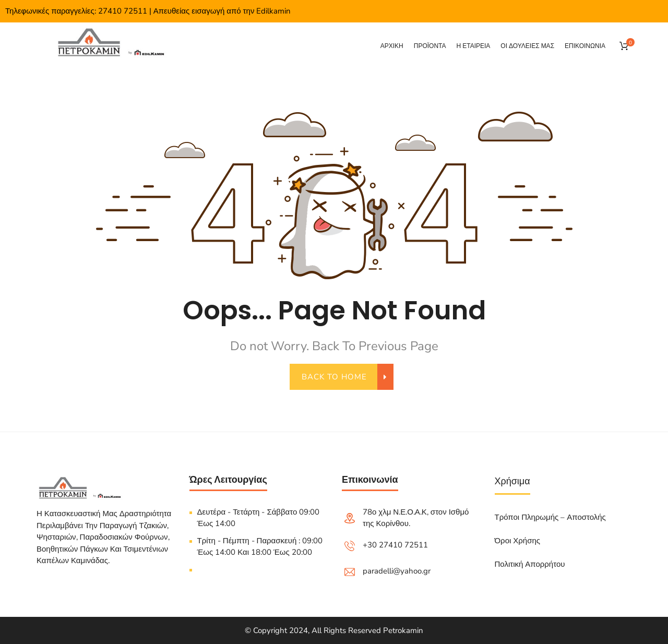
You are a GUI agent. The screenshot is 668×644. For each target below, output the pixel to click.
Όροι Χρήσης (518, 541)
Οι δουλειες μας (527, 46)
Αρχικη (392, 46)
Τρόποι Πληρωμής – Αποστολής (550, 517)
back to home (340, 377)
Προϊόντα (430, 46)
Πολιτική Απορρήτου (530, 564)
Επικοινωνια (585, 46)
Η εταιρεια (474, 46)
